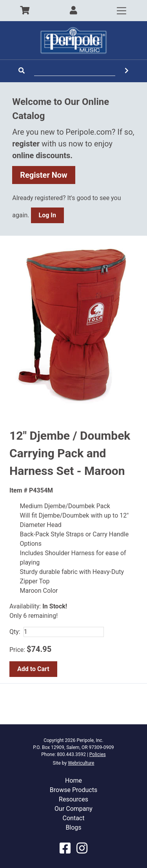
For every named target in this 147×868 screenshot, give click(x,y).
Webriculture (81, 763)
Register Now (44, 175)
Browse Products (73, 790)
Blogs (73, 827)
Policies (98, 754)
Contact (74, 818)
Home (73, 780)
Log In (47, 215)
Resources (73, 799)
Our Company (73, 809)
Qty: (15, 632)
